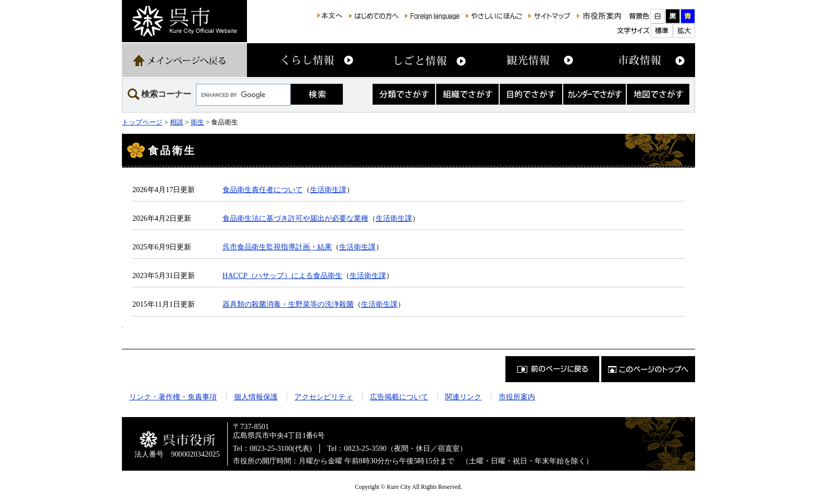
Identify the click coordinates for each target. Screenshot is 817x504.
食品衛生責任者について (263, 190)
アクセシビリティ (324, 397)
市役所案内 (517, 397)
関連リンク (463, 397)
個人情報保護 (256, 397)
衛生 (197, 122)
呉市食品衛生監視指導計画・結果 (277, 247)
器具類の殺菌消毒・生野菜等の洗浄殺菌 (288, 304)
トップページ (142, 122)
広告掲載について (399, 397)
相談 (177, 122)
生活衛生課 (328, 190)
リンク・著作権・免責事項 (173, 397)
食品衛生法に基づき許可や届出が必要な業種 (295, 218)
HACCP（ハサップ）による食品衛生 (282, 275)
